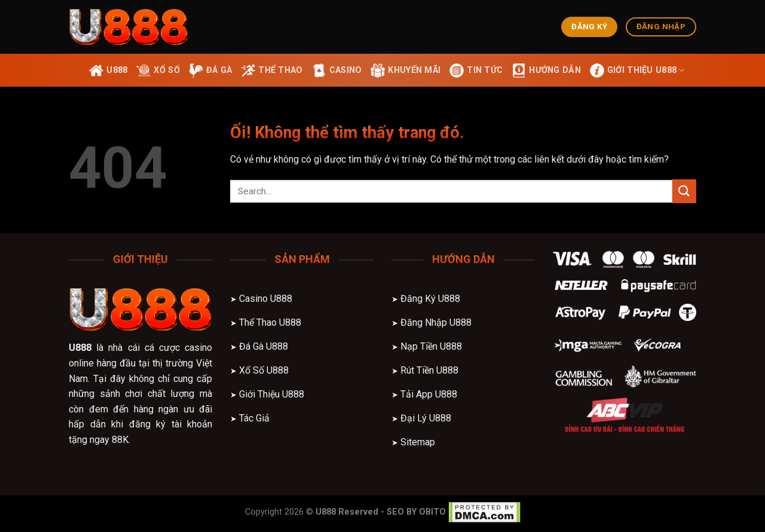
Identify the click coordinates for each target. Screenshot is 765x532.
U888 (80, 348)
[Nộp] (684, 191)
